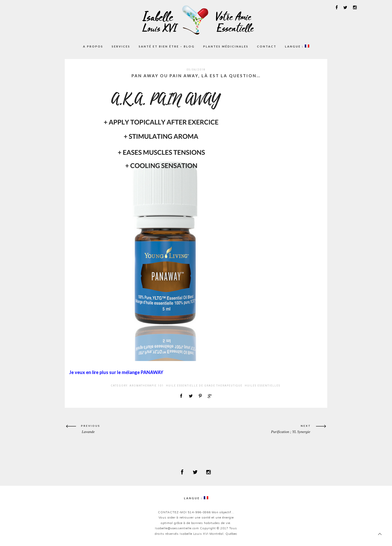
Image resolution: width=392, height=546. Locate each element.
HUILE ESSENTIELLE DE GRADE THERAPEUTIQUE (204, 386)
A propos (93, 46)
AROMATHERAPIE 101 (147, 386)
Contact (267, 46)
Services (121, 46)
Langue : (297, 46)
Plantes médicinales (226, 46)
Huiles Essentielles (262, 386)
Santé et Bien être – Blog (167, 46)
